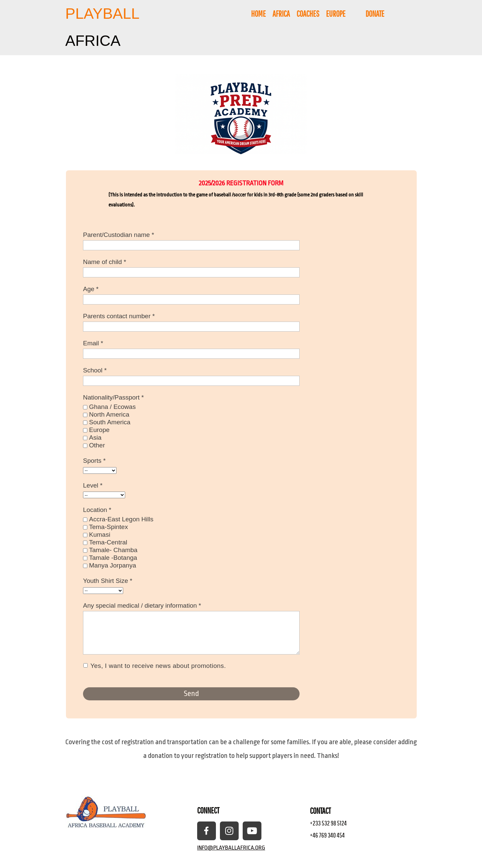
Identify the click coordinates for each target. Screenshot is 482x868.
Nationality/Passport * (113, 397)
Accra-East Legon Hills (121, 519)
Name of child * (105, 262)
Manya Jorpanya (112, 565)
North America (109, 414)
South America (110, 422)
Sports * (94, 461)
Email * (93, 343)
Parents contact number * (119, 316)
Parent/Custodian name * (118, 235)
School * (95, 370)
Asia (95, 438)
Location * (97, 510)
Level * (93, 485)
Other (97, 445)
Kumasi (100, 535)
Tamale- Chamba (113, 550)
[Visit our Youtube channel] (252, 831)
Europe (99, 430)
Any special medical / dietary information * (142, 605)
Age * (91, 289)
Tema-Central (108, 542)
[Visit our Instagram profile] (229, 831)
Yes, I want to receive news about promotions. (158, 666)
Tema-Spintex (108, 527)
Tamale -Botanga (113, 558)
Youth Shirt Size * (108, 581)
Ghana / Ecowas (112, 407)
